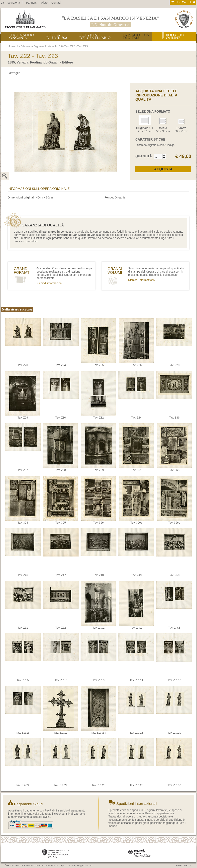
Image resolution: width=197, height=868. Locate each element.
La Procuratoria (10, 3)
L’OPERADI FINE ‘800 (57, 36)
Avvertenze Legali (56, 866)
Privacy (71, 866)
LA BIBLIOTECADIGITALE (136, 36)
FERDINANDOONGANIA (22, 36)
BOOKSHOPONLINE (176, 36)
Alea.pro (188, 866)
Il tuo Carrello (183, 2)
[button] (164, 155)
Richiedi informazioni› (50, 283)
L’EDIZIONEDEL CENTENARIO (95, 36)
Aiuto (44, 3)
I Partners (31, 3)
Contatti (56, 3)
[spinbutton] (158, 157)
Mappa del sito (85, 866)
